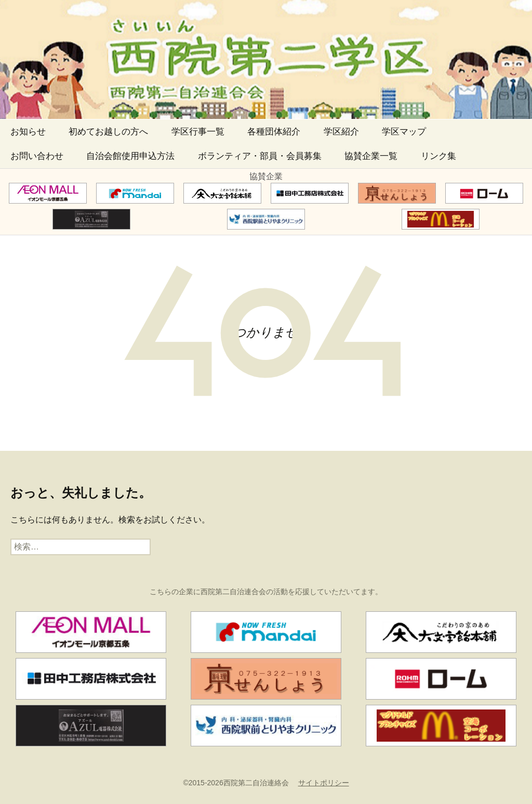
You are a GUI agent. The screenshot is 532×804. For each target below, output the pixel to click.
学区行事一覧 (198, 132)
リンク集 (438, 156)
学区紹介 (341, 132)
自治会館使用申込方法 (130, 156)
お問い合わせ (37, 156)
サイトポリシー (324, 783)
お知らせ (28, 132)
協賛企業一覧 (371, 156)
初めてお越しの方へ (108, 132)
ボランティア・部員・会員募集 (260, 156)
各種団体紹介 (274, 132)
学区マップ (404, 132)
